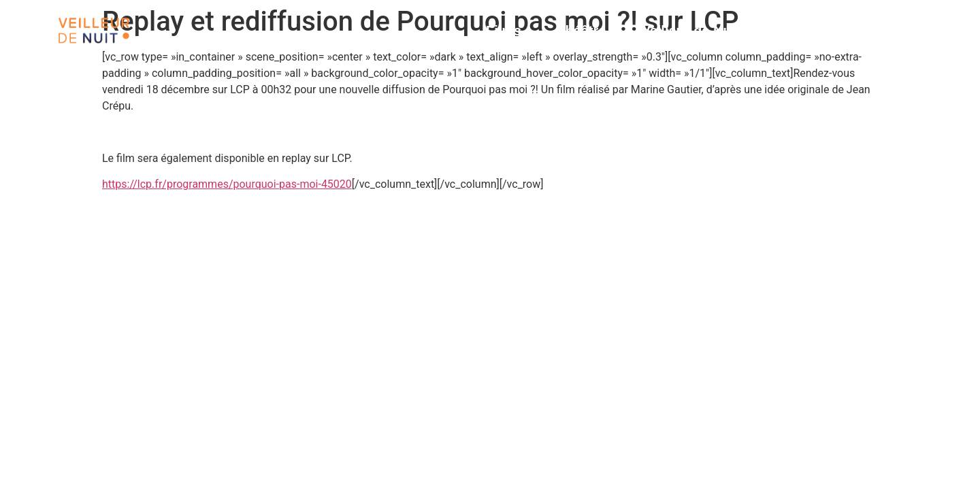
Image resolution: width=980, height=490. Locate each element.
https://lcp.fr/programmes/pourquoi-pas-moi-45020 (227, 184)
